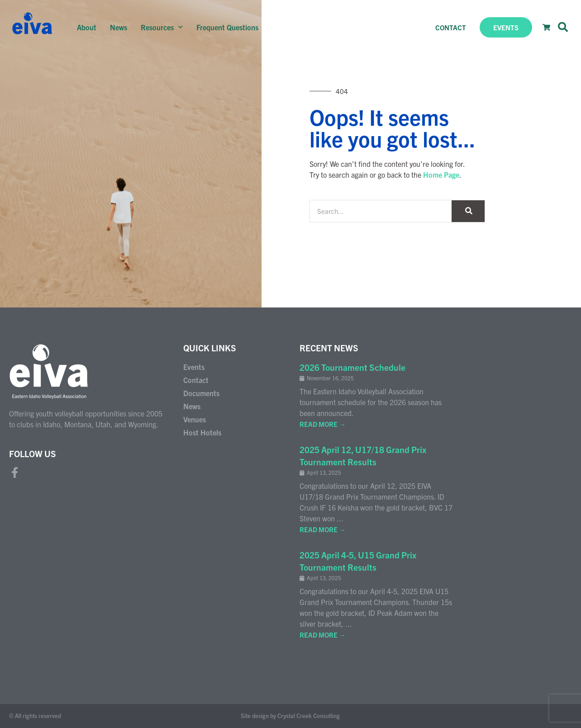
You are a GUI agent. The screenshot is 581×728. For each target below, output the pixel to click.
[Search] (468, 211)
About (87, 27)
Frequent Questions (227, 27)
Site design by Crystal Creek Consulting (290, 716)
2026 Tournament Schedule (352, 367)
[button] (563, 27)
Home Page (441, 175)
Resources (162, 27)
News (119, 27)
